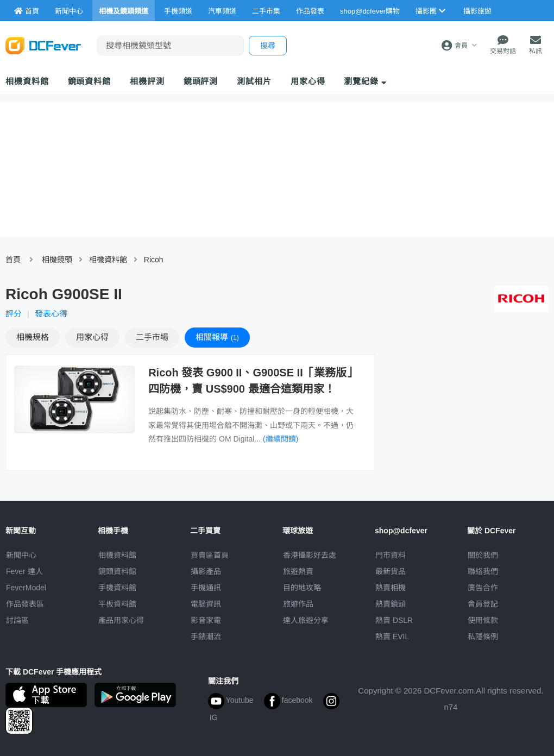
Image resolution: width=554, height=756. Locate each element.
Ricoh (154, 260)
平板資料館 (117, 604)
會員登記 (483, 604)
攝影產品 (206, 571)
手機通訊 (206, 588)
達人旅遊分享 (306, 620)
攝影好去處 (310, 555)
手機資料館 (117, 588)
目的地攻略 (302, 588)
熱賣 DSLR (394, 620)
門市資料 (391, 555)
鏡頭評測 (201, 81)
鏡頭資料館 (90, 81)
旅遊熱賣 (298, 571)
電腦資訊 (206, 604)
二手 (152, 337)
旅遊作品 (298, 604)
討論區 (17, 620)
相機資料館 (27, 81)
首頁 (13, 260)
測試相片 (254, 81)
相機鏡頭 (57, 260)
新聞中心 (21, 555)
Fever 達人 (24, 571)
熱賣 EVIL (392, 637)
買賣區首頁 (210, 555)
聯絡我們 (483, 571)
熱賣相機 (391, 588)
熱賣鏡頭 (391, 604)
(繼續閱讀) (281, 439)
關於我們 (483, 555)
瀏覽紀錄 (365, 81)
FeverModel (26, 588)
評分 (14, 314)
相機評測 (147, 81)
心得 (92, 337)
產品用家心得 (121, 620)
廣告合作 (483, 588)
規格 (33, 337)
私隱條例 (483, 637)
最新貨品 (391, 571)
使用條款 (483, 620)
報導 (217, 337)
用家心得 (308, 81)
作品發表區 (25, 604)
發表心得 (51, 314)
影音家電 (206, 620)
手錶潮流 (206, 637)
